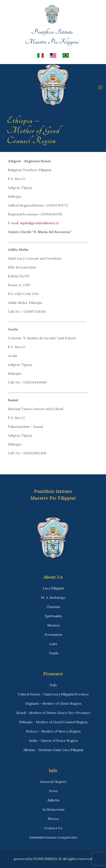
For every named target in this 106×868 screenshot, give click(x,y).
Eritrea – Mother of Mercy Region (53, 731)
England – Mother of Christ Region (53, 703)
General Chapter (53, 782)
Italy (53, 685)
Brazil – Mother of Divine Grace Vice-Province (53, 713)
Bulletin (53, 800)
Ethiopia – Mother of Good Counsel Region (53, 722)
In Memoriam (53, 809)
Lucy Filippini (53, 588)
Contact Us (53, 828)
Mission (53, 625)
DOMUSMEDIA (46, 859)
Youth (53, 653)
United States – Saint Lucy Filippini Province (53, 694)
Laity (53, 644)
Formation (53, 635)
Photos (53, 819)
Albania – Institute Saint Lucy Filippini (53, 750)
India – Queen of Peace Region (53, 741)
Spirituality (53, 616)
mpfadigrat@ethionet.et (39, 223)
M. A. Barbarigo (53, 597)
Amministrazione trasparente (53, 837)
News (53, 791)
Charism (53, 607)
